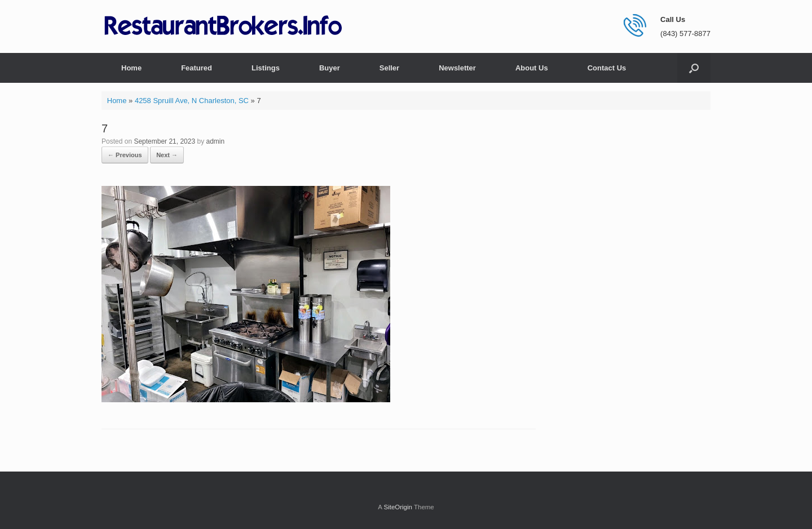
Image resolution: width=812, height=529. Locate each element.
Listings (266, 68)
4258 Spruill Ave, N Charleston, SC (192, 101)
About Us (532, 68)
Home (131, 68)
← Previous (125, 155)
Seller (389, 68)
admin (216, 141)
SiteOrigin (398, 507)
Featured (197, 68)
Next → (167, 155)
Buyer (330, 68)
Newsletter (457, 68)
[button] (694, 68)
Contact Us (607, 68)
